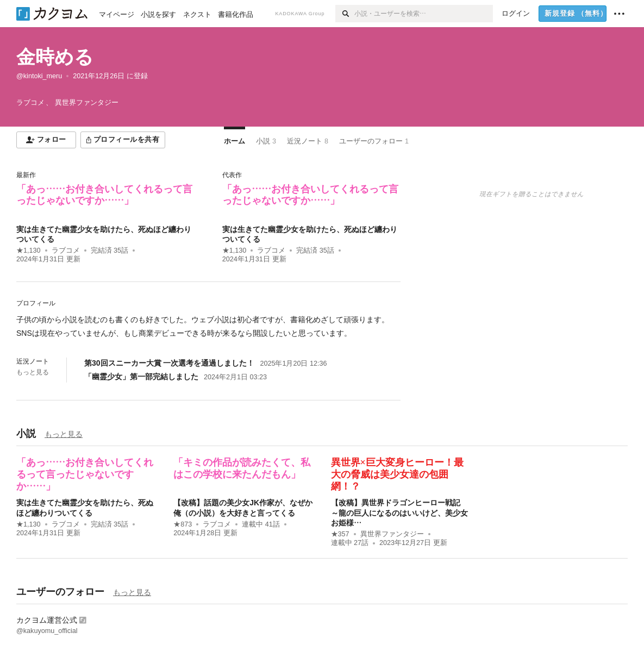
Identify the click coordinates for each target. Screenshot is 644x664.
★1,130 (29, 250)
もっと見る (33, 372)
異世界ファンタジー (392, 534)
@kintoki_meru (39, 76)
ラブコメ (66, 250)
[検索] (345, 14)
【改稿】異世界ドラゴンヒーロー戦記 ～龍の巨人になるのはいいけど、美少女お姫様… (399, 512)
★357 (340, 534)
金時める (55, 57)
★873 (183, 524)
